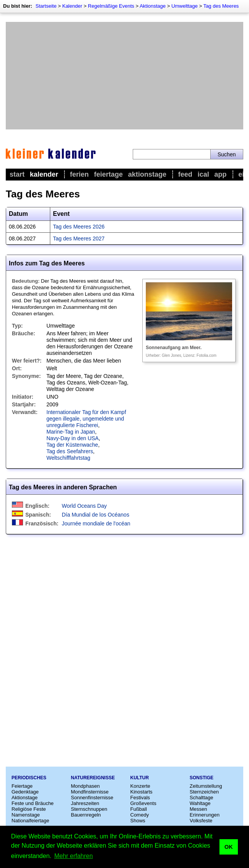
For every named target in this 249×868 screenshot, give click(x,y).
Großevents (143, 803)
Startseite (46, 6)
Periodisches (29, 778)
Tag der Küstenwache (72, 445)
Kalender (72, 6)
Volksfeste (201, 821)
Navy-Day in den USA (73, 438)
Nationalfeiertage (30, 821)
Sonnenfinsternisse (92, 798)
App (221, 174)
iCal (203, 174)
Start (17, 174)
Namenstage (26, 815)
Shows (138, 821)
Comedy (140, 815)
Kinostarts (142, 792)
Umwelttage (185, 6)
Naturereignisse (93, 778)
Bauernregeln (86, 815)
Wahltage (200, 803)
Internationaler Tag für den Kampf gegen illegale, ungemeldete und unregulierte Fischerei (86, 419)
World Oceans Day (84, 506)
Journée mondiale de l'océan (96, 523)
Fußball (139, 809)
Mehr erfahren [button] (73, 856)
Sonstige (201, 778)
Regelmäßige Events (111, 6)
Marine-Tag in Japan (71, 432)
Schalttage (201, 798)
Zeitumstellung (206, 786)
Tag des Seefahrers (70, 451)
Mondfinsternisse (90, 792)
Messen (198, 809)
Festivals (140, 798)
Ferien (79, 174)
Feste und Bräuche (33, 803)
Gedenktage (25, 792)
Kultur (140, 778)
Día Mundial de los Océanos (96, 515)
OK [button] (229, 847)
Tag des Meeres (221, 6)
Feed (185, 174)
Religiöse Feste (29, 809)
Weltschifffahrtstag (68, 458)
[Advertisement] (124, 76)
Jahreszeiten (85, 803)
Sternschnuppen (89, 809)
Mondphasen (85, 786)
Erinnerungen (204, 815)
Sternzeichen (204, 792)
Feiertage (108, 174)
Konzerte (140, 786)
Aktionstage (153, 6)
